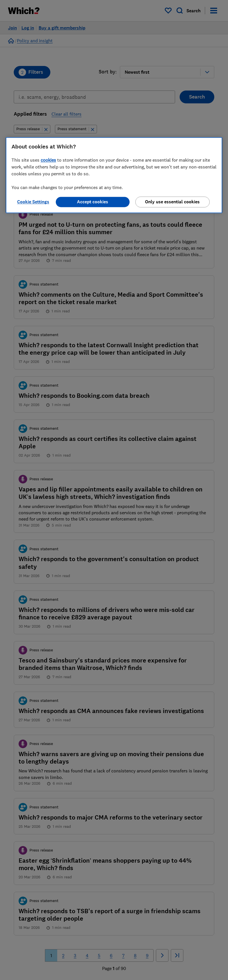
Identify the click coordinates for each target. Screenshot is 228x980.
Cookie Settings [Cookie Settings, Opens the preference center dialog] (33, 202)
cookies (48, 160)
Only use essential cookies (172, 202)
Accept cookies (93, 202)
